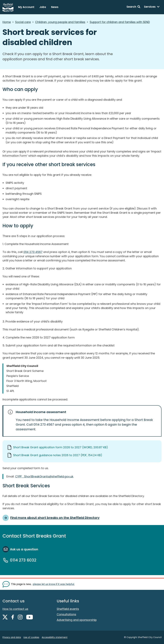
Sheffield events (68, 609)
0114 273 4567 (33, 252)
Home (7, 22)
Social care (23, 22)
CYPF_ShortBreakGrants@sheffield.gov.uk (44, 476)
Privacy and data (12, 637)
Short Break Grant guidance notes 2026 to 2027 (58, 455)
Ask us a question (24, 549)
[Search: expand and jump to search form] (133, 7)
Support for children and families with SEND (120, 22)
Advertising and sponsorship (77, 620)
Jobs (43, 7)
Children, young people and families (60, 22)
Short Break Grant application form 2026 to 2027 (61, 447)
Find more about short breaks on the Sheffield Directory (55, 518)
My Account (26, 7)
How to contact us (15, 609)
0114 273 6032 (23, 560)
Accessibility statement (55, 637)
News (55, 7)
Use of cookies (31, 637)
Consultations (66, 614)
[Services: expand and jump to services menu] (152, 7)
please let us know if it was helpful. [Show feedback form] (54, 584)
